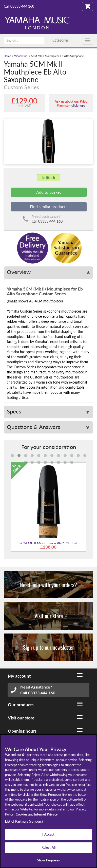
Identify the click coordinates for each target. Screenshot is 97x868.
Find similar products (49, 206)
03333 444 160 (22, 6)
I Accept (48, 834)
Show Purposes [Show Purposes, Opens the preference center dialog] (48, 860)
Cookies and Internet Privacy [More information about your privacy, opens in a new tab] (37, 814)
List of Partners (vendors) (24, 821)
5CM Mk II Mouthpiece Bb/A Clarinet (48, 543)
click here (78, 105)
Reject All (48, 847)
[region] (48, 801)
